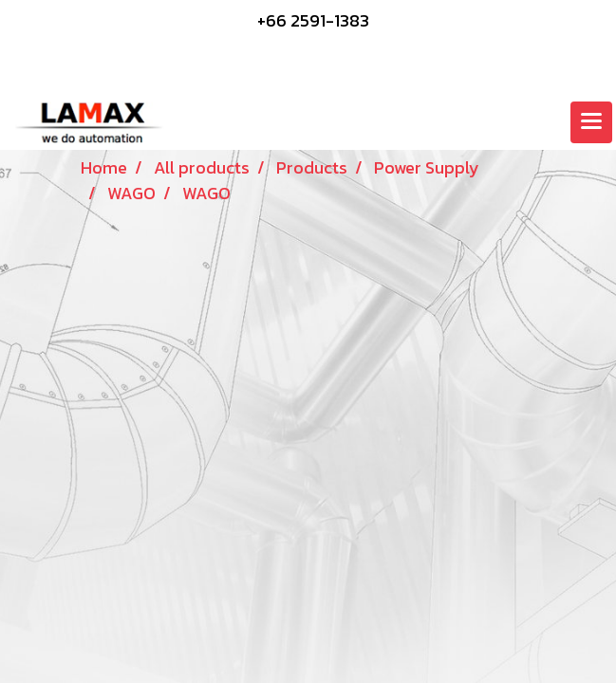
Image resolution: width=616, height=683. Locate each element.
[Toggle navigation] (591, 122)
